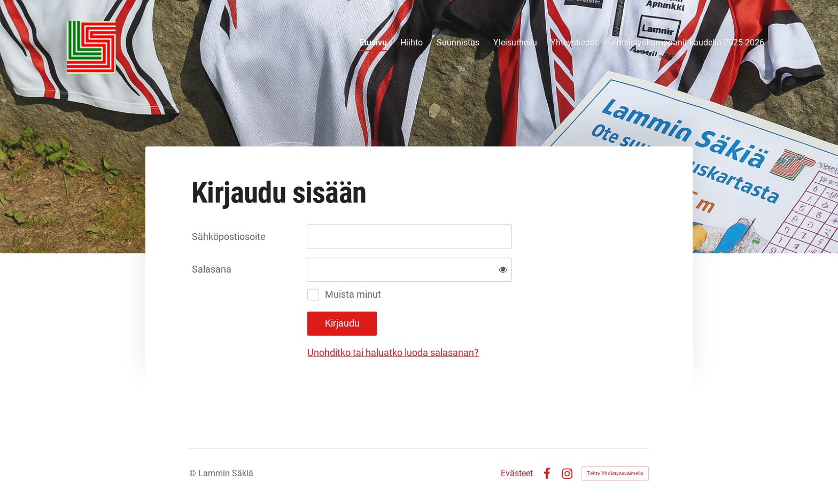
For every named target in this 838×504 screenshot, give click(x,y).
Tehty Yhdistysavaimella (615, 473)
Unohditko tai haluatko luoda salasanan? (393, 352)
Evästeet (517, 474)
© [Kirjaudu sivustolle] (194, 473)
